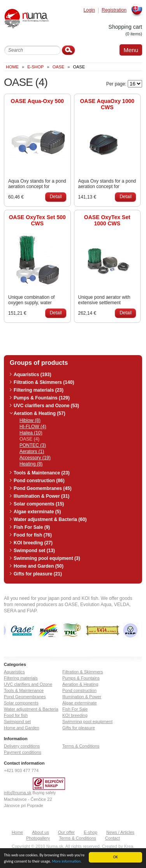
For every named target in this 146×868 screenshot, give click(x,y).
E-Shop (35, 67)
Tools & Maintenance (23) (42, 473)
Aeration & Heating (80, 684)
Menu (131, 50)
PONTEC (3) (33, 445)
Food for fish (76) (33, 535)
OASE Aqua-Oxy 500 (37, 101)
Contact (113, 838)
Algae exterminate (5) (37, 512)
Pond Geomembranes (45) (43, 488)
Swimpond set (17, 722)
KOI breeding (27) (33, 543)
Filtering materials (21, 678)
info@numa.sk (18, 793)
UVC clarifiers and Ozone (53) (46, 406)
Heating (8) (31, 464)
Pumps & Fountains (81, 678)
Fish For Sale (75, 709)
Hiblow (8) (30, 420)
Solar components (21, 703)
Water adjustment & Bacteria (31, 709)
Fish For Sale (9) (32, 527)
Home (12, 67)
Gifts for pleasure (79, 728)
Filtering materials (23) (39, 390)
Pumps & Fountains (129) (42, 398)
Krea (129, 846)
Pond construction (79, 690)
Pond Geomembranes (25, 697)
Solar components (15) (39, 504)
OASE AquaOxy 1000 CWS (107, 104)
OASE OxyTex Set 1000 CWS (107, 220)
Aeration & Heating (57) (40, 413)
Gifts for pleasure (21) (38, 574)
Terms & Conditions (81, 746)
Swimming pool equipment (87, 722)
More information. (67, 862)
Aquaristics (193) (33, 375)
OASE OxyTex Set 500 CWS (37, 220)
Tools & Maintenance (24, 690)
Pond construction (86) (39, 481)
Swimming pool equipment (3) (47, 558)
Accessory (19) (35, 458)
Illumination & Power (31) (41, 496)
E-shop (91, 832)
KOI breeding (75, 715)
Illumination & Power (82, 697)
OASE (59, 67)
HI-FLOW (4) (33, 427)
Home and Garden (22, 728)
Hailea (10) (31, 433)
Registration (114, 10)
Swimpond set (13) (34, 551)
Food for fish (16, 715)
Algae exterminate (80, 703)
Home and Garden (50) (39, 566)
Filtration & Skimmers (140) (44, 382)
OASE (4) (29, 439)
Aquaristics (14, 672)
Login (89, 10)
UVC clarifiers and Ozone (28, 684)
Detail (56, 197)
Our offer (66, 832)
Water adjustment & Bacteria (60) (50, 519)
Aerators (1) (32, 451)
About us (40, 832)
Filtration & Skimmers (83, 672)
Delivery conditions (22, 746)
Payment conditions (23, 752)
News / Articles (120, 832)
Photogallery (38, 838)
